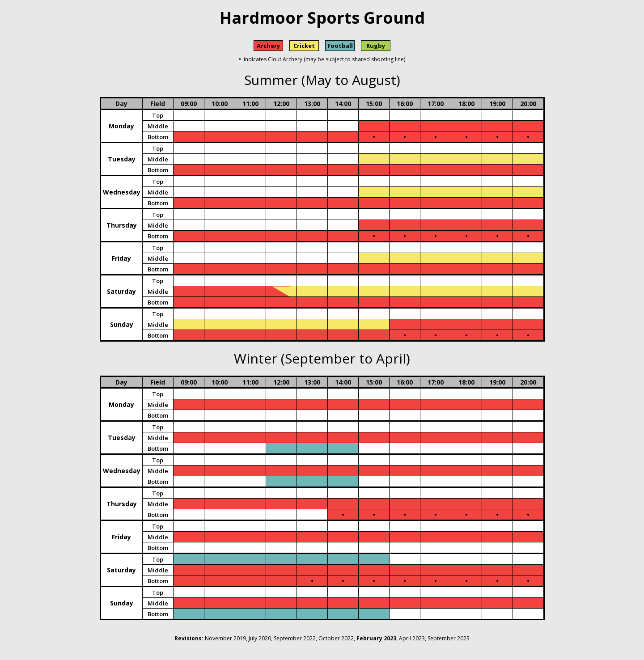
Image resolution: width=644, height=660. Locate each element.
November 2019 (225, 638)
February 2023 (376, 638)
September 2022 (295, 638)
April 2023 (412, 638)
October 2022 (336, 638)
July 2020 (260, 638)
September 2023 (449, 638)
